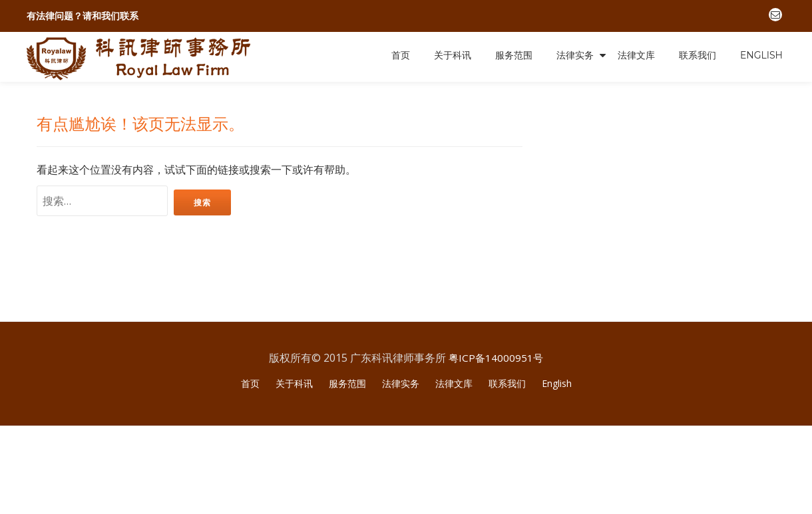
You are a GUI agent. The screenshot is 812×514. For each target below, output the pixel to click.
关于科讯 (453, 55)
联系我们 (698, 55)
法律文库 (636, 55)
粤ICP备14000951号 (496, 445)
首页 (401, 55)
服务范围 (514, 55)
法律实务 (575, 55)
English (761, 55)
